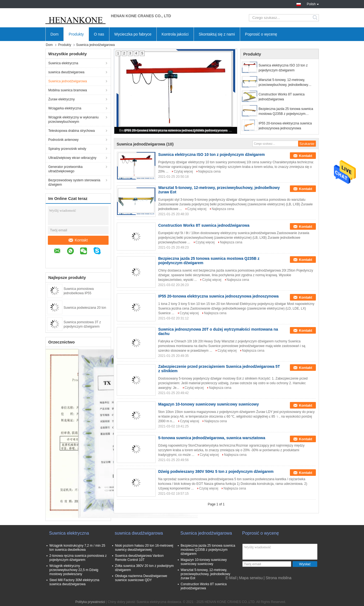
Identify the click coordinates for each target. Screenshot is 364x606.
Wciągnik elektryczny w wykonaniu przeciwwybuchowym (74, 120)
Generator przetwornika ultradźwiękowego (65, 169)
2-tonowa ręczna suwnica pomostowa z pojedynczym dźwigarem (78, 558)
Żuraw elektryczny (62, 99)
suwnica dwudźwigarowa (66, 72)
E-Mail (231, 578)
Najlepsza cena (209, 171)
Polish (313, 4)
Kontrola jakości (175, 34)
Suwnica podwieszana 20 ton (85, 308)
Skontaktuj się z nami (217, 34)
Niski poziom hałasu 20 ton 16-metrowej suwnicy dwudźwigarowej (144, 548)
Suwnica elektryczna (63, 63)
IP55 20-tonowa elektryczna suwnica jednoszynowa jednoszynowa (176, 130)
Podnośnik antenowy (64, 140)
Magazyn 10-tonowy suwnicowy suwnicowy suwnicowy (209, 404)
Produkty (76, 34)
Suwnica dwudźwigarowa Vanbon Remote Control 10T (139, 558)
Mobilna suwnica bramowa (68, 90)
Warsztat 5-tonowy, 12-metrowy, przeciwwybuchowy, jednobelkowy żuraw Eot (283, 83)
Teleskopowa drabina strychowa (72, 131)
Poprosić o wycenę (261, 34)
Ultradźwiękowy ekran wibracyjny (72, 158)
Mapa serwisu (251, 578)
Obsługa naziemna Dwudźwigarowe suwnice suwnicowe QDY (141, 578)
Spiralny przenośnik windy (67, 149)
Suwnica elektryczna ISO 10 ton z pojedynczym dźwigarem (283, 68)
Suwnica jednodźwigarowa (68, 81)
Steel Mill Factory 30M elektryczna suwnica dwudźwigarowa (75, 582)
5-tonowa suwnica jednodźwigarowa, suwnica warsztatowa (212, 438)
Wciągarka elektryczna (65, 108)
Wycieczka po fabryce (133, 34)
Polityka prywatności (90, 602)
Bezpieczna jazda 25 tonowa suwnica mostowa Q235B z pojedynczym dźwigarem (286, 112)
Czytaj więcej (183, 171)
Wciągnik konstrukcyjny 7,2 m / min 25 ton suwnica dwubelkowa (77, 548)
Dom (55, 34)
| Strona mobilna (278, 578)
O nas (99, 34)
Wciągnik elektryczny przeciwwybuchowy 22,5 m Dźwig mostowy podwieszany (74, 570)
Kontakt (78, 240)
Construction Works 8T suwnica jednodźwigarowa (282, 97)
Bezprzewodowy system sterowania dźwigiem (74, 182)
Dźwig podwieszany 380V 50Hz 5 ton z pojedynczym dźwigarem (216, 471)
